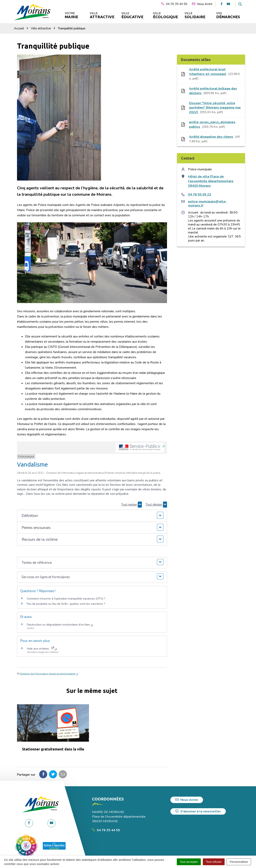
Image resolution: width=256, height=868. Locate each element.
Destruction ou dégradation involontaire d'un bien (58, 625)
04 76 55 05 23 (200, 195)
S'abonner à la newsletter (198, 811)
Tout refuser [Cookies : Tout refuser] (214, 862)
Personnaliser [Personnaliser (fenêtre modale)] (239, 862)
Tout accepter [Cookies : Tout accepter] (189, 862)
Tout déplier (156, 505)
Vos (228, 15)
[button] (92, 516)
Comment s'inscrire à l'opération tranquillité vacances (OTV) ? (66, 599)
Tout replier (131, 505)
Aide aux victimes (40, 649)
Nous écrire (187, 800)
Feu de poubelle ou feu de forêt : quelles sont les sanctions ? (66, 604)
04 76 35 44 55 (106, 830)
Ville (102, 15)
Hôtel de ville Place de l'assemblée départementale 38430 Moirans (211, 181)
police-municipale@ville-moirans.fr (207, 204)
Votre (71, 15)
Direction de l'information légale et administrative (47, 674)
